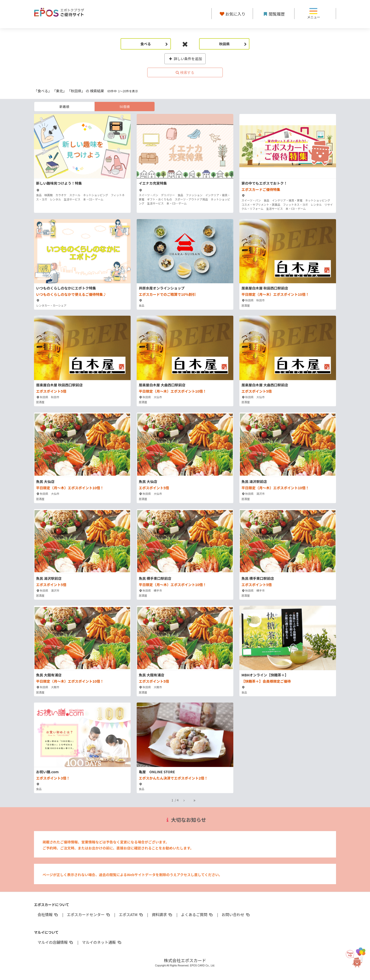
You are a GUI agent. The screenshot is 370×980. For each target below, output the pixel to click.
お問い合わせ (236, 914)
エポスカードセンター (89, 914)
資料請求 (162, 914)
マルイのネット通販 (102, 942)
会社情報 (48, 914)
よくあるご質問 (197, 914)
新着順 (64, 107)
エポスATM (131, 914)
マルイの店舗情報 (56, 942)
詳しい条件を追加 (185, 59)
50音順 (125, 107)
